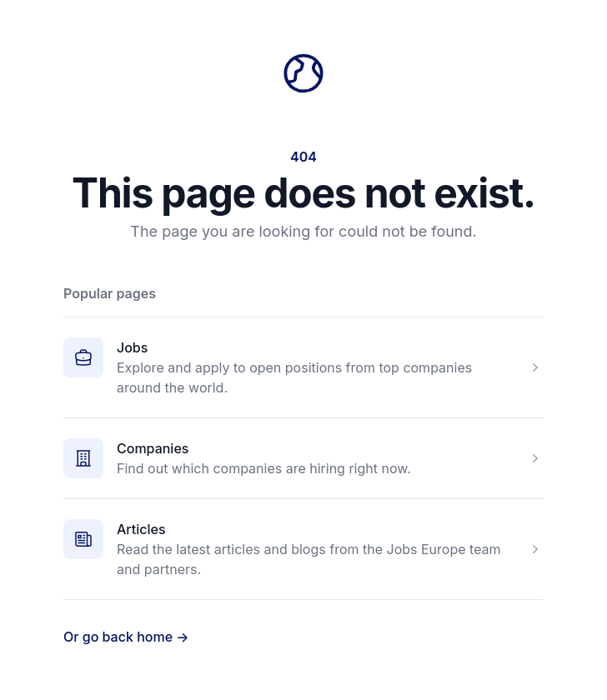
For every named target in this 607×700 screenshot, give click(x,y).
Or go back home (126, 637)
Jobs (132, 347)
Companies (153, 448)
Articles (141, 529)
